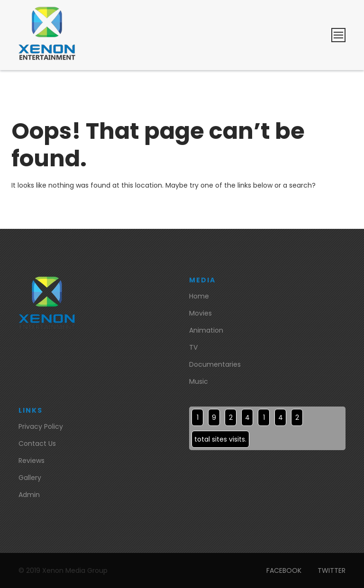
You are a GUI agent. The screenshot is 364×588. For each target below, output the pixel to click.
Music (199, 381)
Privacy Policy (41, 426)
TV (193, 347)
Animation (206, 330)
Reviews (32, 461)
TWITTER (332, 570)
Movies (200, 313)
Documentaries (215, 364)
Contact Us (37, 443)
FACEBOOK (284, 570)
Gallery (30, 478)
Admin (29, 495)
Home (199, 296)
